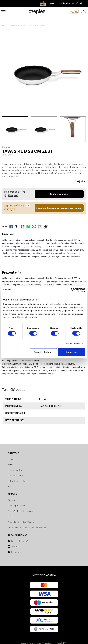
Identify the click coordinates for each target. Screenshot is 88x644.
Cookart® (11, 25)
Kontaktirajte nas (16, 476)
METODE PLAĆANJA (44, 575)
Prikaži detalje (73, 343)
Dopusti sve (71, 352)
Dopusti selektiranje (43, 352)
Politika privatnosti (17, 506)
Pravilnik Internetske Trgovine (22, 522)
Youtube (15, 547)
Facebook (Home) (20, 541)
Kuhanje (22, 25)
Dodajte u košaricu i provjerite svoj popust (59, 208)
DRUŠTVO (14, 453)
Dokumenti (13, 500)
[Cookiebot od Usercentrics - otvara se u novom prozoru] (73, 290)
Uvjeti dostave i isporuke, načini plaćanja (27, 528)
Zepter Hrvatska (15, 470)
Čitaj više (80, 181)
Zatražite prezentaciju (18, 481)
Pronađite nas (18, 535)
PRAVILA (13, 494)
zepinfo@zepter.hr (45, 643)
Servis (11, 517)
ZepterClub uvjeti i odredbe (21, 511)
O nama (11, 459)
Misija (11, 465)
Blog (10, 487)
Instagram (16, 552)
